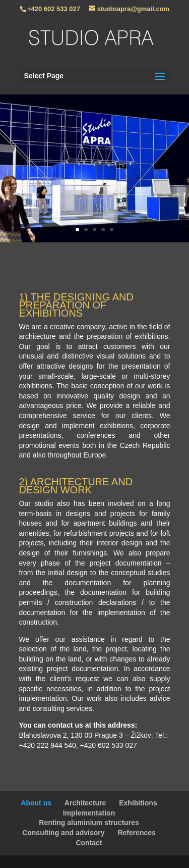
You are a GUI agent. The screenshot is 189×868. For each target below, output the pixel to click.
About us (36, 803)
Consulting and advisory (63, 833)
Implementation (89, 813)
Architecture (85, 803)
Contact (89, 843)
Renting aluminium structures (89, 823)
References (137, 833)
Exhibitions (138, 803)
